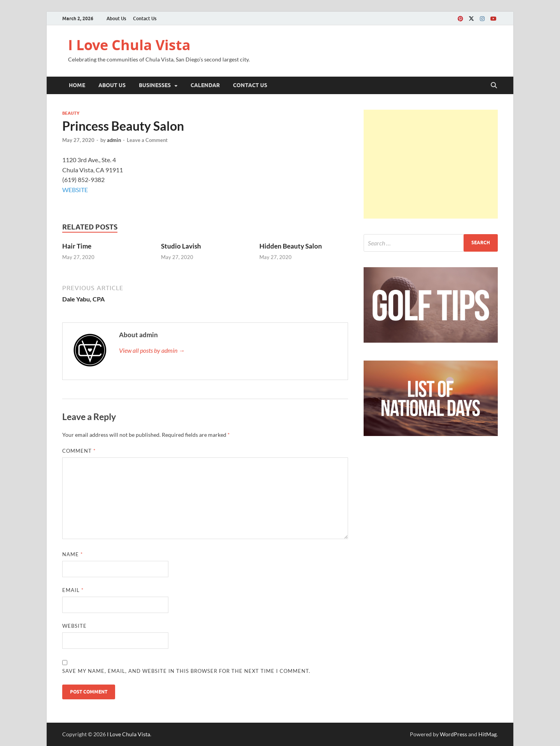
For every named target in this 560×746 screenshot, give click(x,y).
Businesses (155, 85)
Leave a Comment (147, 140)
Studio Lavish (181, 246)
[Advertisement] (431, 164)
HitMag (487, 734)
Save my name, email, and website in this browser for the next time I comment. (186, 671)
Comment (79, 451)
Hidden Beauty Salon (291, 246)
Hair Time (77, 246)
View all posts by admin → (152, 350)
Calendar (205, 85)
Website (74, 626)
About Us (116, 18)
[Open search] (494, 86)
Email (73, 590)
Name (73, 554)
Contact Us (145, 18)
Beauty (71, 113)
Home (77, 85)
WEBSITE (75, 190)
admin (114, 140)
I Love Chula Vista (129, 45)
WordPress (453, 734)
